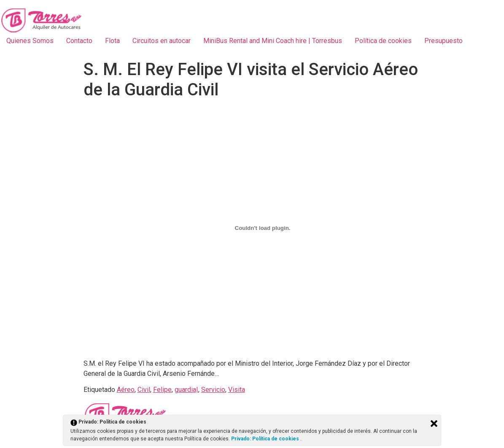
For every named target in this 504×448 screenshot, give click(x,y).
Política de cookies (383, 41)
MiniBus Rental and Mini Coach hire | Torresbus (273, 41)
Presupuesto (443, 41)
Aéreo (126, 390)
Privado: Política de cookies (266, 439)
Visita (237, 390)
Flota (112, 41)
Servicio (213, 390)
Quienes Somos (30, 41)
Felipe (162, 390)
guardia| (186, 390)
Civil (144, 390)
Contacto (79, 41)
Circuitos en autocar (162, 41)
